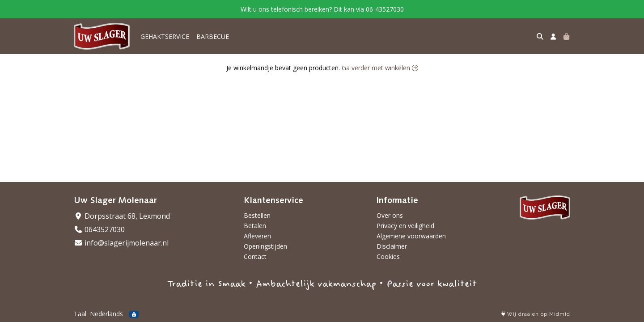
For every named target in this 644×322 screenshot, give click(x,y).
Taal (80, 314)
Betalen (255, 226)
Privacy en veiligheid (405, 226)
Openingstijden (265, 246)
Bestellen (257, 215)
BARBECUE (213, 36)
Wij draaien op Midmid (536, 314)
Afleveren (257, 236)
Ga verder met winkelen (380, 68)
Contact (255, 256)
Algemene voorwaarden (411, 236)
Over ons (390, 215)
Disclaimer (392, 246)
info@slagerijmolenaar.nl (121, 243)
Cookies (388, 256)
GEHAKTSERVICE (165, 36)
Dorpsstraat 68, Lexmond (122, 216)
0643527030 (99, 229)
